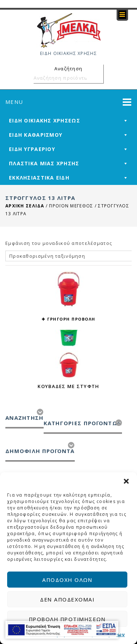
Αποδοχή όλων (67, 580)
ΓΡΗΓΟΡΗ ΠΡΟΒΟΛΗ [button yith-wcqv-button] (71, 319)
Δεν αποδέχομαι (67, 599)
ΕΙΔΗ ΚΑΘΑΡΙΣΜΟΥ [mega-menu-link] (36, 135)
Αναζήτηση (97, 78)
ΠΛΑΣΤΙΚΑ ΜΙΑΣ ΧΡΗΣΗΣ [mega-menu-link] (44, 163)
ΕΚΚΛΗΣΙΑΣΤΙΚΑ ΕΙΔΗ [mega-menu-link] (39, 178)
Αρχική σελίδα (25, 206)
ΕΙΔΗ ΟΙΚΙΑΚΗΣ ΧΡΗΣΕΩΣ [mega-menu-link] (45, 120)
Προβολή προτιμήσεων (67, 619)
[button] (126, 481)
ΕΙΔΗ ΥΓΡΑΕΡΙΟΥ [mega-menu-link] (32, 149)
